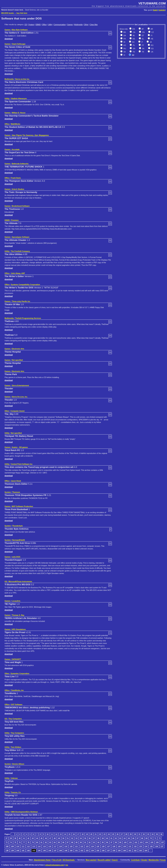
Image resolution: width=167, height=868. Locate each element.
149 (66, 851)
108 (7, 846)
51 (68, 838)
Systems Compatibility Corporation (25, 285)
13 (61, 834)
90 (81, 842)
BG (124, 32)
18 (83, 834)
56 (90, 838)
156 (103, 851)
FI (151, 35)
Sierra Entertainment (20, 385)
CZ (152, 32)
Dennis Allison (18, 764)
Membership (154, 860)
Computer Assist (18, 411)
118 (61, 846)
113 (34, 846)
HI (124, 42)
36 (161, 834)
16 (74, 834)
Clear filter (94, 25)
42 (28, 838)
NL (134, 35)
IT (142, 42)
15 (69, 834)
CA (134, 32)
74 (11, 842)
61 (112, 838)
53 (76, 838)
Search (115, 860)
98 (116, 842)
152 (82, 851)
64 (125, 838)
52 (72, 838)
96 (107, 842)
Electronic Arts (18, 349)
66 (133, 838)
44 (37, 838)
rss (67, 865)
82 (46, 842)
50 (63, 838)
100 (125, 842)
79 (33, 842)
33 (148, 834)
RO (152, 45)
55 (85, 838)
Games (70, 25)
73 (7, 842)
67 (138, 838)
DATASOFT (16, 659)
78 (28, 842)
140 (18, 851)
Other (86, 25)
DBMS (38, 25)
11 (52, 834)
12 (56, 834)
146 (50, 851)
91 (85, 842)
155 (98, 851)
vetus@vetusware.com (55, 865)
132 (135, 846)
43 (33, 838)
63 (120, 838)
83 (50, 842)
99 (120, 842)
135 (151, 846)
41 (24, 838)
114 (39, 846)
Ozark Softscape (19, 44)
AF (143, 29)
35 (157, 834)
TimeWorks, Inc (17, 690)
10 (48, 834)
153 (87, 851)
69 (147, 838)
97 (112, 842)
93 (94, 842)
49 (59, 838)
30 (135, 834)
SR (134, 49)
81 (42, 842)
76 (20, 842)
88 (72, 842)
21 (96, 834)
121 (76, 846)
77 (24, 842)
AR (152, 29)
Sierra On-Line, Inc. (20, 397)
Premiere (15, 220)
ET (143, 35)
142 (28, 851)
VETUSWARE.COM (152, 3)
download (9, 39)
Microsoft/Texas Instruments (20, 581)
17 (78, 834)
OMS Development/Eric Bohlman (24, 812)
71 (155, 838)
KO (124, 45)
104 (146, 842)
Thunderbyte (18, 526)
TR (143, 52)
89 (76, 842)
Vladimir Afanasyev (19, 98)
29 (131, 834)
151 (76, 851)
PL (134, 45)
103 (141, 842)
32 (144, 834)
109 (12, 846)
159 (119, 851)
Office (44, 25)
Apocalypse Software (21, 237)
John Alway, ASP (18, 273)
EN (133, 29)
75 (15, 842)
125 (98, 846)
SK (143, 49)
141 (23, 851)
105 (152, 842)
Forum (163, 860)
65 (129, 838)
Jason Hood (16, 481)
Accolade (16, 149)
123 (87, 846)
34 (153, 834)
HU (133, 42)
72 (160, 838)
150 (71, 851)
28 (126, 834)
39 (15, 838)
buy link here (22, 13)
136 (157, 846)
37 (7, 838)
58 (98, 838)
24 (109, 834)
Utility (50, 25)
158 (114, 851)
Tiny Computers (15, 719)
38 (11, 838)
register (162, 10)
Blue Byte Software (20, 30)
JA (150, 42)
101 (130, 842)
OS (26, 25)
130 (125, 846)
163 (141, 851)
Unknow (14, 778)
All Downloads (69, 860)
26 (118, 834)
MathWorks (16, 124)
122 (82, 846)
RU (124, 49)
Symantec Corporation (20, 673)
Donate (144, 860)
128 (114, 846)
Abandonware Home (42, 860)
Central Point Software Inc (22, 464)
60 (107, 838)
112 (28, 846)
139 (12, 851)
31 (139, 834)
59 (103, 838)
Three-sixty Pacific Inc (21, 301)
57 (94, 838)
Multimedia (78, 25)
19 (87, 834)
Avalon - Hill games (20, 447)
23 (104, 834)
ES (152, 49)
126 (103, 846)
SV (124, 52)
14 (65, 834)
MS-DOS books (8, 13)
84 (55, 842)
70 (151, 838)
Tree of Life (57, 860)
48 (55, 838)
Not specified (17, 360)
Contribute (135, 860)
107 (163, 842)
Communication (60, 25)
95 (103, 842)
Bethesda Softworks (20, 164)
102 (136, 842)
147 (55, 851)
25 (113, 834)
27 (122, 834)
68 (142, 838)
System (31, 25)
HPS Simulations (19, 629)
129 (119, 846)
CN (143, 32)
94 (98, 842)
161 (130, 851)
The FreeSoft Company (20, 251)
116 (50, 846)
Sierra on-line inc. (22, 79)
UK (152, 52)
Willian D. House (19, 113)
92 (90, 842)
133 (141, 846)
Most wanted (91, 860)
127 (108, 846)
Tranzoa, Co (16, 792)
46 (46, 838)
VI (124, 55)
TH (133, 52)
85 (59, 842)
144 (39, 851)
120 (71, 846)
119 (66, 846)
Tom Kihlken (16, 747)
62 (116, 838)
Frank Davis (16, 178)
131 (130, 846)
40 (20, 838)
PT (143, 45)
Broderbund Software (21, 206)
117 (55, 846)
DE (134, 39)
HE (152, 39)
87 (68, 842)
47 (50, 838)
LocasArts (16, 601)
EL (143, 39)
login (155, 10)
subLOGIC (16, 557)
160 (125, 851)
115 (44, 846)
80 (37, 842)
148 (61, 851)
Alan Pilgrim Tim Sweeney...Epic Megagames (30, 135)
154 (92, 851)
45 (42, 838)
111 (23, 846)
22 (100, 834)
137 (162, 846)
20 (91, 834)
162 (135, 851)
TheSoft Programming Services (28, 318)
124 (92, 846)
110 (18, 846)
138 (7, 851)
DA (124, 35)
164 (146, 851)
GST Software (17, 704)
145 (44, 851)
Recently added (104, 860)
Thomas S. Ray (18, 615)
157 (108, 851)
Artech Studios (18, 189)
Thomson (16, 492)
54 (81, 838)
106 (157, 842)
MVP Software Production (22, 506)
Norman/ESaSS (19, 540)
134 (146, 846)
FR (124, 39)
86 (63, 842)
